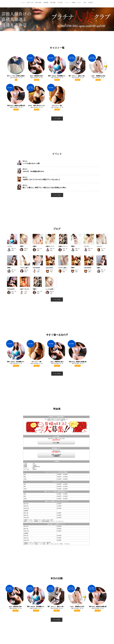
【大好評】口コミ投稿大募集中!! (56, 417)
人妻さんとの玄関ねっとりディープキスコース (56, 501)
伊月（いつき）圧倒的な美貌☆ (16, 76)
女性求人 (91, 2)
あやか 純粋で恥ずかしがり (37, 105)
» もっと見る (57, 620)
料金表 (74, 2)
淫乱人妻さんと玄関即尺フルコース (56, 524)
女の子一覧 (30, 2)
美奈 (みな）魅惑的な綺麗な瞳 (98, 606)
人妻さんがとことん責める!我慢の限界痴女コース (56, 492)
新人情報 (53, 2)
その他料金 (56, 462)
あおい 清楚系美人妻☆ (15, 606)
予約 (85, 2)
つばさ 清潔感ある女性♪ (77, 606)
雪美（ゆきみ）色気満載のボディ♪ (36, 606)
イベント (67, 2)
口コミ (80, 2)
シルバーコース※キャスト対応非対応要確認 (56, 472)
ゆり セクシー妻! (37, 362)
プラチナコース (56, 482)
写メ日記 (60, 2)
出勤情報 (46, 2)
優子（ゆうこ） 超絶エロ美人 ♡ (57, 606)
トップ (23, 2)
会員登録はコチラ (56, 448)
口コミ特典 (56, 436)
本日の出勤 (38, 2)
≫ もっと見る (57, 299)
